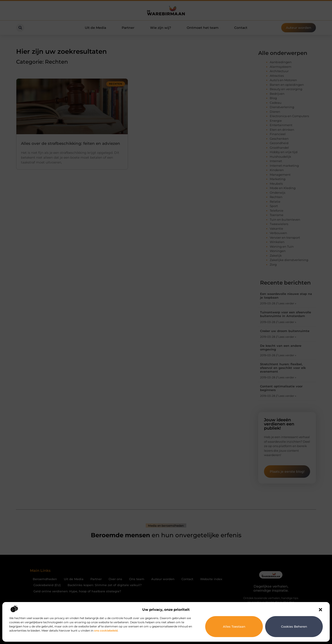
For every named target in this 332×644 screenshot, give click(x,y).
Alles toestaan (234, 626)
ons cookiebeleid (106, 631)
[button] (320, 610)
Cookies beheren (294, 626)
